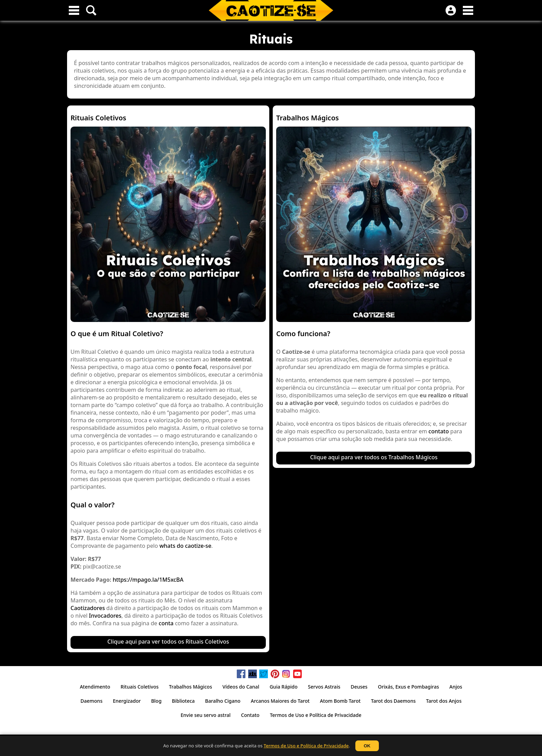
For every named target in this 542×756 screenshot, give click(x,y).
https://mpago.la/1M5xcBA (148, 580)
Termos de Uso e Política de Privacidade (306, 746)
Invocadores (105, 616)
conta (166, 623)
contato (439, 431)
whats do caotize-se (185, 546)
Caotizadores (88, 608)
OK (367, 746)
